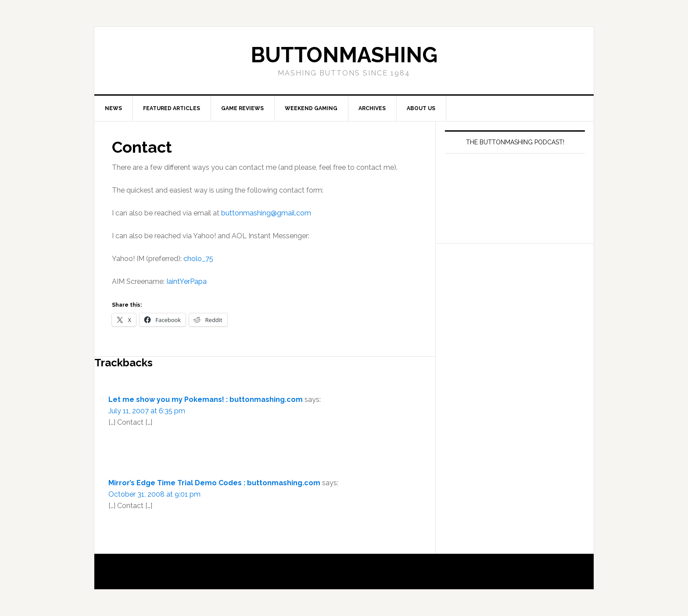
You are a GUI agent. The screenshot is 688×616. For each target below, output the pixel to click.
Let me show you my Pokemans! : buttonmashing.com (206, 399)
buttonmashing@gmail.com (266, 213)
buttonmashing (344, 55)
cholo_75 (198, 259)
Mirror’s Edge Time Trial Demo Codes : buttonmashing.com (214, 483)
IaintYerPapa (186, 281)
